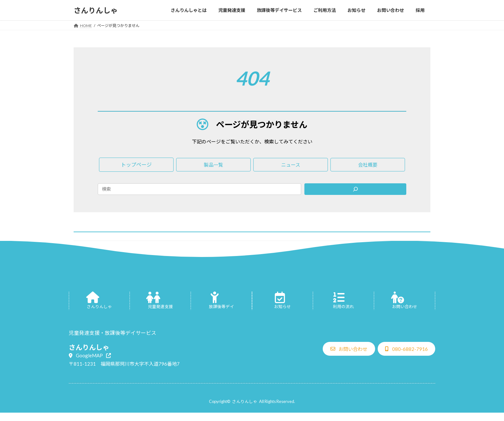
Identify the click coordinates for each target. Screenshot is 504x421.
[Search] (355, 189)
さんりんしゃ (245, 401)
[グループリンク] (99, 301)
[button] (136, 165)
